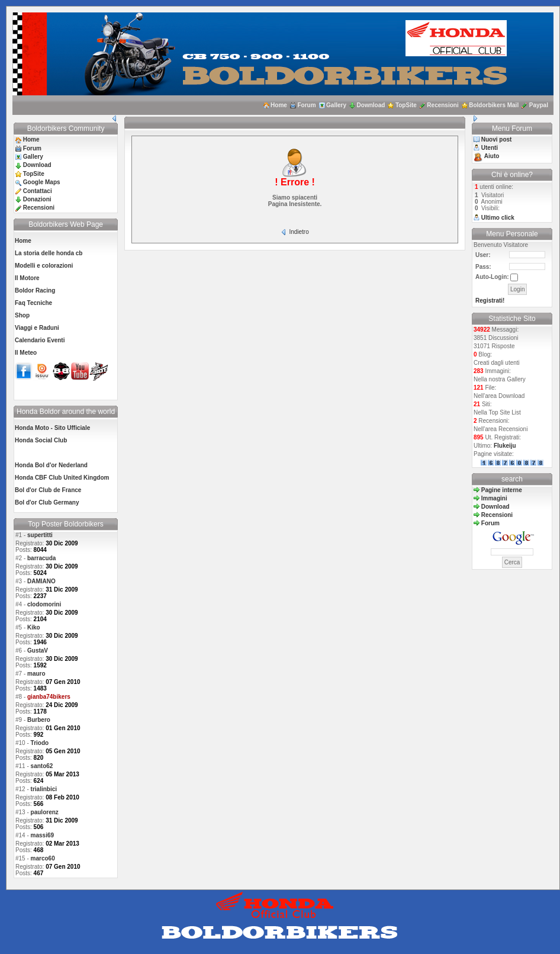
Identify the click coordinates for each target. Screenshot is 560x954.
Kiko (34, 627)
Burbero (39, 720)
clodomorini (44, 604)
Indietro (299, 232)
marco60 (43, 858)
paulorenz (45, 812)
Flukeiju (505, 446)
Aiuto (492, 156)
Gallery (336, 105)
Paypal (539, 105)
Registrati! (490, 301)
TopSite (406, 105)
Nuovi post (497, 139)
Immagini (494, 498)
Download (371, 105)
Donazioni (37, 199)
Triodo (40, 743)
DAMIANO (41, 581)
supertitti (40, 535)
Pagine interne (502, 490)
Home (279, 105)
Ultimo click (498, 218)
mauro (36, 674)
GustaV (38, 651)
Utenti (490, 148)
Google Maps (42, 182)
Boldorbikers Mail (494, 105)
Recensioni (442, 105)
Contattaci (38, 191)
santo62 (42, 766)
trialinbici (44, 789)
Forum (306, 105)
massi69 (42, 835)
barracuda (41, 558)
